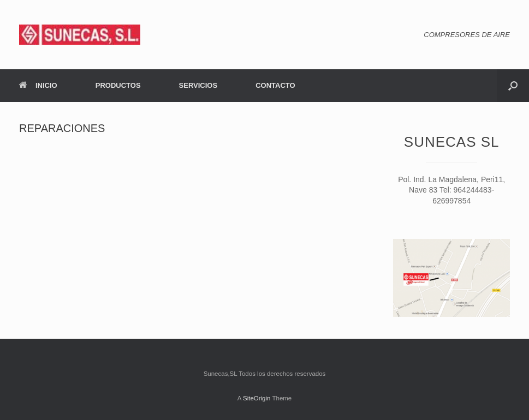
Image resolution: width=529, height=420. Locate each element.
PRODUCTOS (118, 85)
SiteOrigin (257, 398)
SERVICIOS (198, 85)
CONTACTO (275, 85)
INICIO (38, 85)
